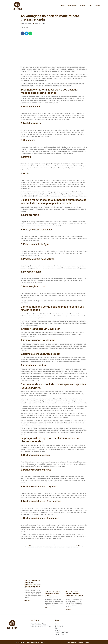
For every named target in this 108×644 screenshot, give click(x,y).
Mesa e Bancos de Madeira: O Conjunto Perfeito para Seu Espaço (74, 594)
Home (63, 6)
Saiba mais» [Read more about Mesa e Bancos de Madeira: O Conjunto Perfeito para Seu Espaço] (68, 610)
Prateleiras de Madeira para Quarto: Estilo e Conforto (53, 594)
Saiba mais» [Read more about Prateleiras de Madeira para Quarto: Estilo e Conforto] (48, 608)
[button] (23, 33)
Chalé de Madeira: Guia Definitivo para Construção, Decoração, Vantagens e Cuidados (33, 583)
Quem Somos (72, 6)
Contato (97, 6)
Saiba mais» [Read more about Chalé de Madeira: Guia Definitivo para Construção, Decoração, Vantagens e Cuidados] (27, 600)
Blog (90, 6)
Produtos (83, 6)
